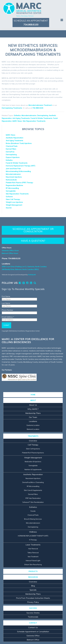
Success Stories (33, 613)
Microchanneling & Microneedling (18, 171)
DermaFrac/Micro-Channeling (33, 482)
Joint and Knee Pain (13, 169)
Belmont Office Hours (10, 253)
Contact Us (33, 627)
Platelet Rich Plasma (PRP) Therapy (19, 183)
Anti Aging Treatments (21, 118)
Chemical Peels (12, 146)
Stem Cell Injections (33, 449)
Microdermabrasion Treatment (40, 105)
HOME (33, 395)
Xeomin (9, 208)
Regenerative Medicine (14, 185)
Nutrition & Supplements (33, 469)
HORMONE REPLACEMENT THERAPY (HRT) (33, 536)
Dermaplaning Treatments (12, 108)
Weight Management (14, 205)
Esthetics (17, 115)
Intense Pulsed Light (33, 561)
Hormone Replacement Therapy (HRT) (21, 166)
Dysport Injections (13, 157)
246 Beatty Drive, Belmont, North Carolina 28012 (20, 269)
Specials (33, 590)
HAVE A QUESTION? (33, 241)
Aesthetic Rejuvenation (15, 138)
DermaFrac (10, 152)
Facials (33, 511)
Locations (33, 421)
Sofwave (9, 197)
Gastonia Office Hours (10, 251)
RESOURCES (33, 577)
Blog (33, 586)
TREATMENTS (33, 436)
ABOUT (33, 400)
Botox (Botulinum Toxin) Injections (19, 143)
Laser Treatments (33, 545)
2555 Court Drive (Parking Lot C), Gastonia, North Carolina (24, 267)
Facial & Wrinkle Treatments (41, 118)
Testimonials (33, 617)
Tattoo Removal (33, 553)
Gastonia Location (33, 425)
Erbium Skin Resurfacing (33, 565)
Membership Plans (33, 413)
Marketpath (32, 275)
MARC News (17, 121)
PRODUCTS (33, 571)
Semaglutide (11, 191)
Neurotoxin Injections (14, 177)
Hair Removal (33, 549)
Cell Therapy (33, 445)
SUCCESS (33, 608)
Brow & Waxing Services (33, 519)
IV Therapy (33, 540)
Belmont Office (33, 640)
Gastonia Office (33, 636)
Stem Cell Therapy (13, 199)
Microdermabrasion (29, 115)
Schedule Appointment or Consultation (33, 632)
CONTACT (33, 623)
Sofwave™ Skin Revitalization (33, 502)
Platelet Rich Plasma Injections (33, 453)
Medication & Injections (33, 462)
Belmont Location (33, 429)
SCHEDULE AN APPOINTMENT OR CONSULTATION (33, 230)
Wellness (33, 532)
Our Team (33, 417)
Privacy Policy (33, 602)
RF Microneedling (12, 188)
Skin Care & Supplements (33, 490)
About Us (33, 405)
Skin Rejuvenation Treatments (34, 121)
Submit (6, 325)
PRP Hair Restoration (33, 498)
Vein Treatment (33, 557)
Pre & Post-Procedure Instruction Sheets (33, 598)
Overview (33, 441)
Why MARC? (33, 409)
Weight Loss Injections (14, 202)
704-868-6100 (38, 108)
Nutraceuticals (11, 180)
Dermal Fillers (11, 149)
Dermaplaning (43, 115)
